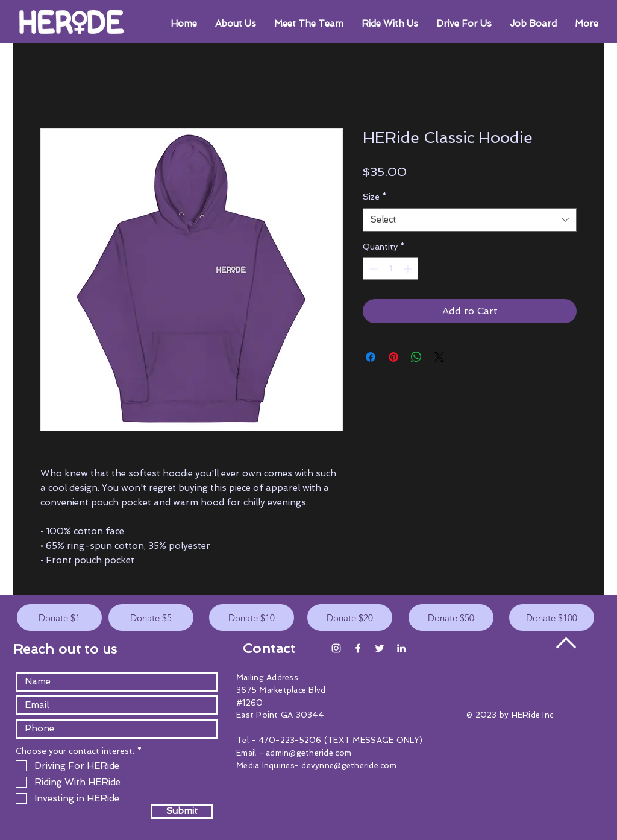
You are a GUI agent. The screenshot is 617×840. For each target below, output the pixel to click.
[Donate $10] (252, 617)
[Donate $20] (350, 617)
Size (375, 197)
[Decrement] (372, 269)
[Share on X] (439, 357)
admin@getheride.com (308, 753)
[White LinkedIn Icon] (401, 648)
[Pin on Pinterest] (393, 357)
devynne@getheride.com (349, 766)
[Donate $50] (451, 617)
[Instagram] (336, 648)
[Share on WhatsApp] (416, 357)
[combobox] (470, 220)
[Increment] (409, 269)
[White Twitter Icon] (380, 648)
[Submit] (182, 811)
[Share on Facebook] (371, 357)
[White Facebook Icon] (358, 648)
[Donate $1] (59, 617)
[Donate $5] (151, 617)
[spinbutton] (390, 269)
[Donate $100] (552, 617)
